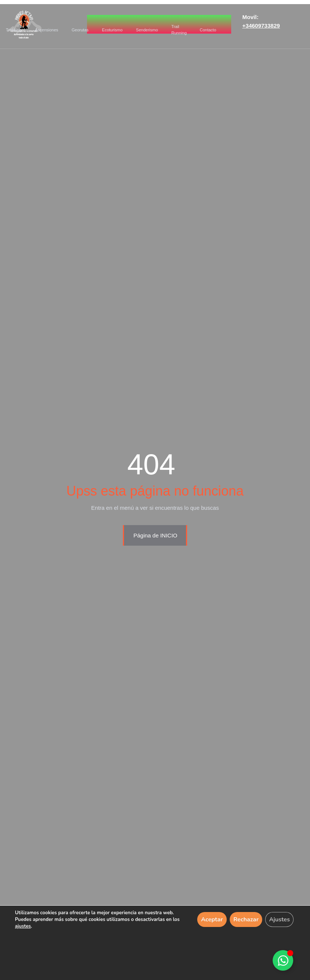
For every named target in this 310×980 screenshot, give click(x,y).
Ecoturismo (112, 30)
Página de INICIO (155, 535)
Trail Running (179, 30)
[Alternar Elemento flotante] (283, 960)
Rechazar (246, 919)
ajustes (23, 926)
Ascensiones (46, 30)
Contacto (208, 30)
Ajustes (279, 919)
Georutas (80, 30)
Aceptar (212, 919)
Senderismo (147, 30)
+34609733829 (261, 26)
